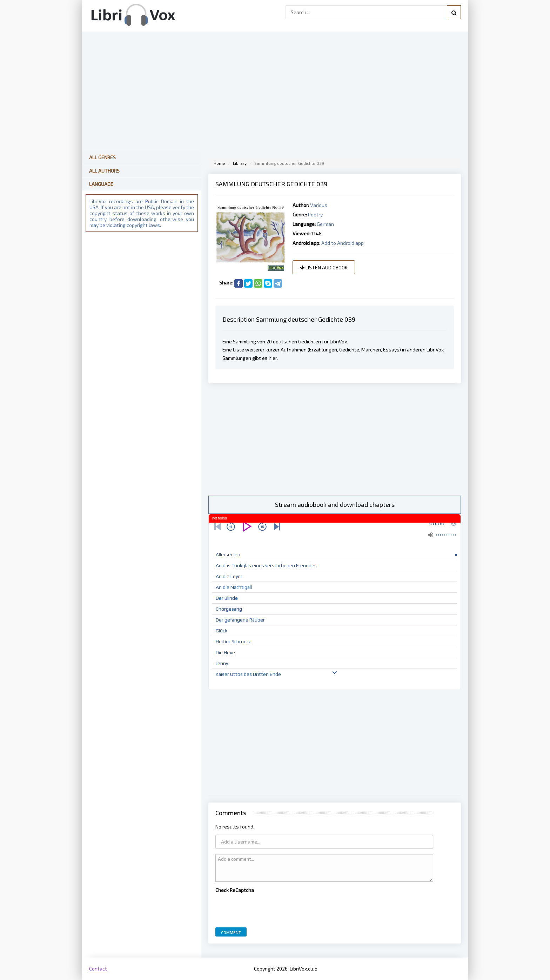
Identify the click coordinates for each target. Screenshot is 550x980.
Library (240, 163)
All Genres (102, 157)
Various (319, 205)
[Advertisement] (335, 439)
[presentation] (269, 908)
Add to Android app (343, 243)
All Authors (104, 171)
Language (101, 184)
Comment (231, 932)
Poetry (315, 214)
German (325, 224)
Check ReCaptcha (235, 890)
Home (219, 163)
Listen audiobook (324, 267)
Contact (98, 969)
